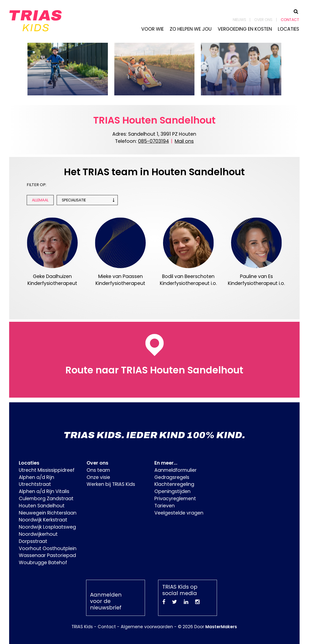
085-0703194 (154, 141)
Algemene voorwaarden (147, 627)
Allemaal (40, 200)
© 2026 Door (207, 627)
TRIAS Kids (82, 627)
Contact (290, 20)
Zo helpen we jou (191, 29)
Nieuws (239, 20)
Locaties (288, 29)
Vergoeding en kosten (245, 29)
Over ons (263, 20)
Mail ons (184, 141)
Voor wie (153, 29)
